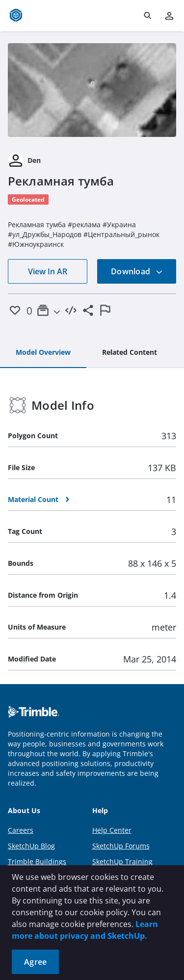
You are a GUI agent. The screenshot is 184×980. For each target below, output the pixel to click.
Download (137, 271)
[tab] (43, 353)
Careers (21, 830)
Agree (35, 962)
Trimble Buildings (37, 861)
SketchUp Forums (121, 846)
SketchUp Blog (31, 846)
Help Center (112, 830)
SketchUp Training (122, 861)
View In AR (48, 271)
